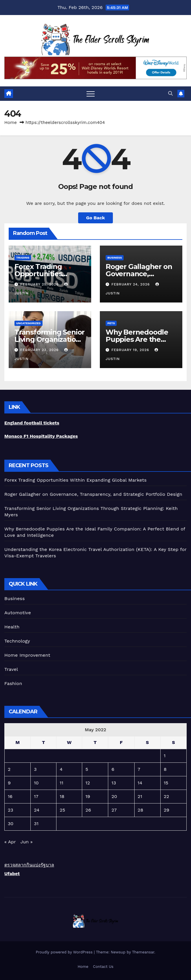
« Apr (10, 842)
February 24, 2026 (131, 284)
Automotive (18, 613)
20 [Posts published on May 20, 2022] (114, 796)
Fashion (13, 683)
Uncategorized (29, 323)
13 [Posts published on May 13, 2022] (114, 783)
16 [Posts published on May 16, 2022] (10, 796)
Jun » (26, 842)
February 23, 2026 (40, 350)
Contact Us (103, 967)
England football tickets (32, 423)
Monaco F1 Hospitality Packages (41, 436)
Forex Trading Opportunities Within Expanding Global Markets (76, 480)
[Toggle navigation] (91, 94)
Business (115, 258)
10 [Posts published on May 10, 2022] (36, 783)
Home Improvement (27, 655)
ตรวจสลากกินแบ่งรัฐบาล (29, 865)
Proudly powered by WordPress (65, 952)
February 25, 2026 (40, 284)
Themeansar (143, 952)
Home (11, 122)
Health (12, 627)
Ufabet (12, 874)
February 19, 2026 (131, 350)
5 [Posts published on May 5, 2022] (87, 769)
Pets (111, 323)
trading (23, 258)
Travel (11, 669)
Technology (17, 641)
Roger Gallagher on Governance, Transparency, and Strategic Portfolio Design (93, 494)
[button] (170, 93)
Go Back (96, 218)
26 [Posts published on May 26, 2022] (88, 810)
